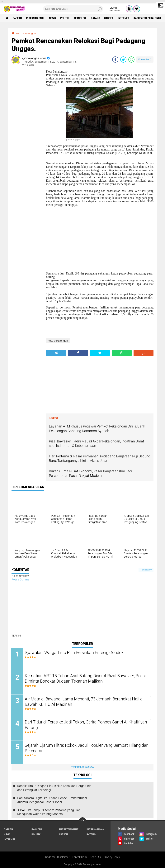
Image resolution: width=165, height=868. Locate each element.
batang (96, 18)
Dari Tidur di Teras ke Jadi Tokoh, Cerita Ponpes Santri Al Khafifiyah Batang (86, 725)
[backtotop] (82, 821)
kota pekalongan (26, 33)
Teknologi (80, 18)
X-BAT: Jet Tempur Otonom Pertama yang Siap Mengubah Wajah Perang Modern (49, 812)
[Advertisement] (27, 127)
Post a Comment (21, 579)
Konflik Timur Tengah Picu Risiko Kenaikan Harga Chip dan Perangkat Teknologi (54, 788)
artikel (64, 835)
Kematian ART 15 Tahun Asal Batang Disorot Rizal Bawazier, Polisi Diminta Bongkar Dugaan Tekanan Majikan (85, 679)
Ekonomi (37, 830)
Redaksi (50, 857)
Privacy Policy (112, 857)
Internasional (36, 18)
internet (124, 18)
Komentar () (145, 59)
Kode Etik (95, 857)
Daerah (17, 18)
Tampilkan (146, 570)
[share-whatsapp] (131, 60)
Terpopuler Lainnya (82, 767)
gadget (109, 18)
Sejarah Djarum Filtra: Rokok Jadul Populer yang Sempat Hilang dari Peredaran (83, 748)
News (53, 18)
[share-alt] (56, 353)
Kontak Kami (80, 857)
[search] (73, 9)
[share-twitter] (123, 60)
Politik (65, 18)
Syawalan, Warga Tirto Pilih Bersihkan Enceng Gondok (74, 653)
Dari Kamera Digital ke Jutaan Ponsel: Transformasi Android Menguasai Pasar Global (52, 800)
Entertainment (69, 830)
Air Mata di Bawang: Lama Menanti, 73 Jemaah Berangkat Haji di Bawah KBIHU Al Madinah (84, 702)
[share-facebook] (115, 60)
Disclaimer (63, 857)
